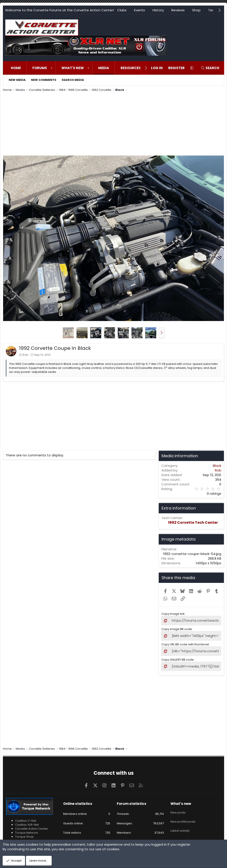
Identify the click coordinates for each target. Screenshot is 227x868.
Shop (196, 10)
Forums (40, 68)
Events (140, 10)
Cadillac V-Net (26, 818)
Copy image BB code (177, 629)
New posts (178, 809)
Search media (73, 80)
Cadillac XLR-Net (27, 822)
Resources (131, 68)
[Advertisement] (113, 124)
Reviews (178, 10)
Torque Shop (24, 835)
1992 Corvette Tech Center (193, 523)
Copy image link (173, 614)
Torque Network (27, 831)
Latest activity (180, 825)
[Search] (210, 68)
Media (104, 68)
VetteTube (23, 839)
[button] (52, 68)
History (158, 10)
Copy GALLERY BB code (178, 658)
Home (16, 68)
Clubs (122, 10)
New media (17, 80)
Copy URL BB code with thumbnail (185, 643)
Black (217, 466)
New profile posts (183, 817)
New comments (44, 80)
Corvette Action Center (32, 826)
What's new (73, 68)
